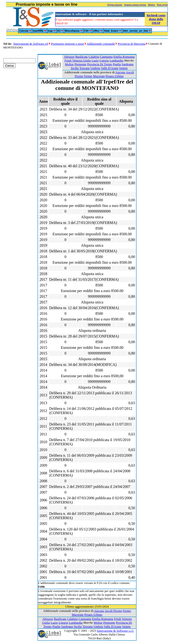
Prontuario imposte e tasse (67, 44)
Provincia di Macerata (132, 44)
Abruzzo (69, 57)
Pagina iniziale (115, 5)
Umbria (95, 68)
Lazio (95, 60)
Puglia (117, 64)
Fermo (88, 76)
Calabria (94, 57)
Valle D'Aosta (109, 68)
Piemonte (80, 64)
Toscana (85, 68)
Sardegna (128, 64)
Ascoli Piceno (113, 611)
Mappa (151, 5)
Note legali (162, 5)
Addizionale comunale (101, 44)
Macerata (99, 76)
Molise (69, 64)
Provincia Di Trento (99, 64)
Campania (106, 57)
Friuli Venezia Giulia (78, 60)
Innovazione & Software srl (31, 44)
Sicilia (75, 68)
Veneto (123, 68)
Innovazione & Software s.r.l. (115, 631)
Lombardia (116, 60)
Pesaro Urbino (115, 76)
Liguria (104, 60)
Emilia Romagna (124, 57)
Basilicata (81, 57)
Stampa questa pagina (135, 5)
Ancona (120, 72)
